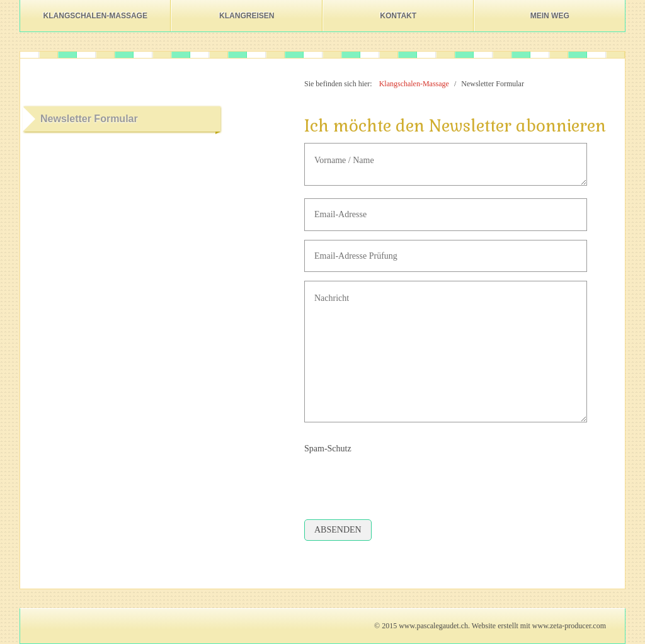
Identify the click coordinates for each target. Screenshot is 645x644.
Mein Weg (550, 16)
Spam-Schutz (328, 449)
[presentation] (400, 482)
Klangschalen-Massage (95, 16)
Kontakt (398, 16)
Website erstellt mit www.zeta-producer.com (539, 626)
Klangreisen (247, 16)
